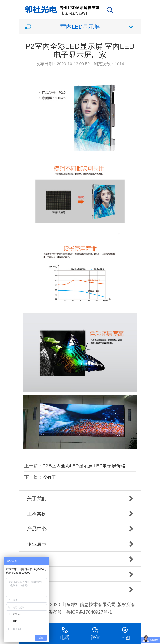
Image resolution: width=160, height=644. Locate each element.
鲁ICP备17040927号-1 (89, 612)
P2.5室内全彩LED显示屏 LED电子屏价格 (84, 466)
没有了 (49, 477)
